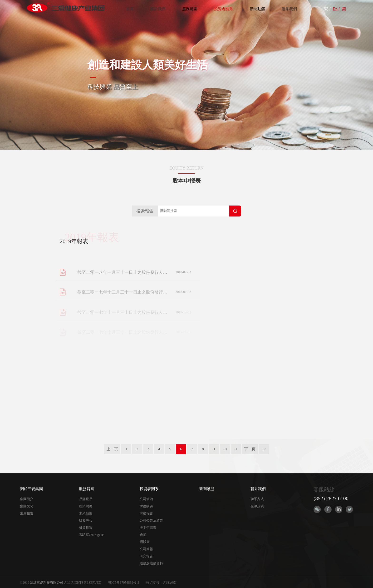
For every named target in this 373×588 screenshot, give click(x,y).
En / (337, 9)
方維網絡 (169, 583)
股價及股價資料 (151, 563)
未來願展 (86, 513)
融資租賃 (86, 528)
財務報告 (146, 513)
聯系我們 (289, 9)
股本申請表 (148, 528)
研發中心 (86, 520)
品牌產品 (86, 499)
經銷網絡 (86, 506)
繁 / (328, 9)
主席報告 (27, 513)
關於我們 (158, 9)
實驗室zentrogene (91, 535)
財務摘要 (146, 506)
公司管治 (146, 499)
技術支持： (154, 583)
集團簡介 (27, 499)
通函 (143, 535)
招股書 (145, 542)
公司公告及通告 (151, 520)
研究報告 (146, 556)
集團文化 (27, 506)
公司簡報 (146, 549)
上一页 (112, 449)
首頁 (130, 9)
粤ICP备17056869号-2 (124, 583)
